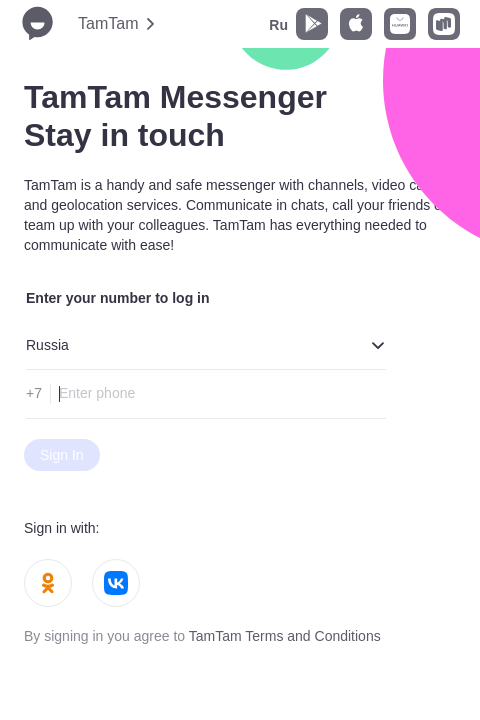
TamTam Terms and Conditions (285, 636)
